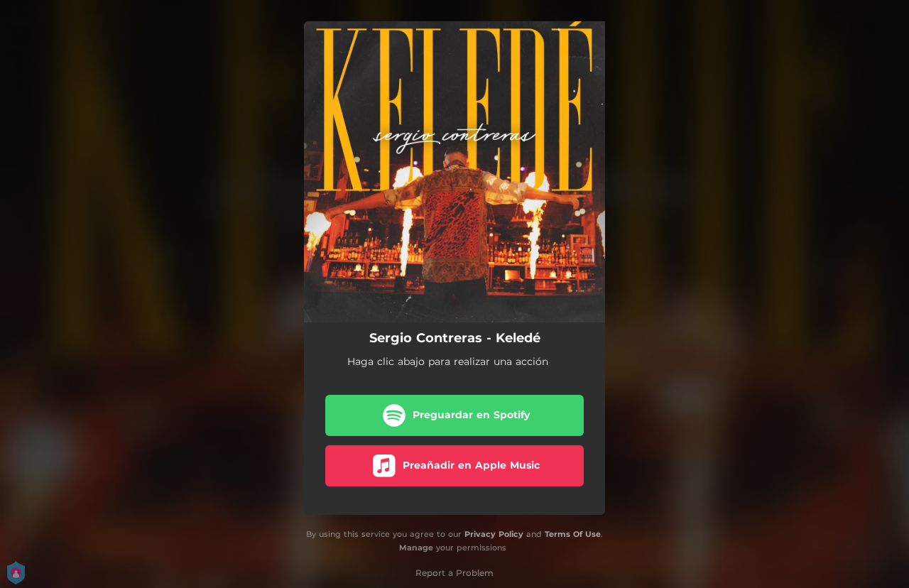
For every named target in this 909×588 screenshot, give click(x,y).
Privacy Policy (494, 534)
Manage (416, 548)
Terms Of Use (573, 534)
